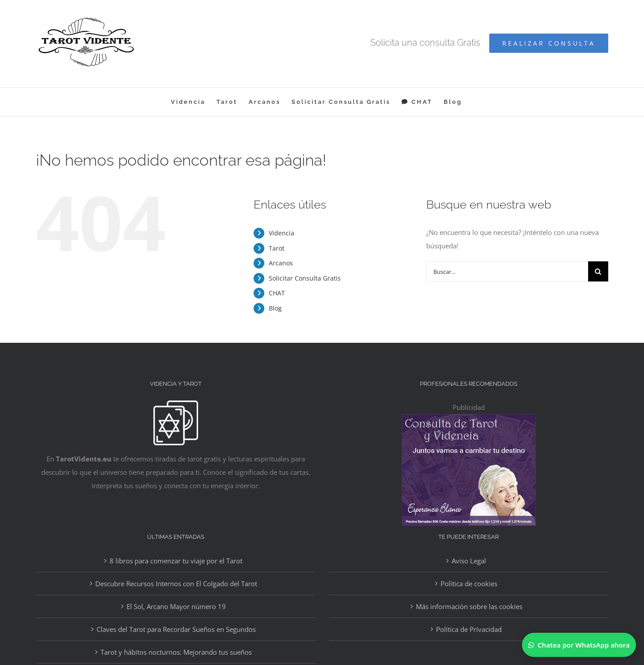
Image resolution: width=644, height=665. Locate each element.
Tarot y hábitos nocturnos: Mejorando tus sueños (176, 652)
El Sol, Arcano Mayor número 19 (176, 606)
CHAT (277, 293)
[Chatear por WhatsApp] (579, 645)
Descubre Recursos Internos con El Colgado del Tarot (176, 584)
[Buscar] (598, 271)
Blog (275, 308)
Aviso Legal (469, 561)
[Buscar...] (507, 271)
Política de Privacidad (469, 629)
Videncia (282, 233)
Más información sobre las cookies (469, 606)
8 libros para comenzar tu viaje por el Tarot (176, 561)
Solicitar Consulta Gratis (305, 278)
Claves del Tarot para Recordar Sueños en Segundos (176, 629)
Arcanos (281, 263)
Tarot (277, 248)
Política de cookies (469, 584)
